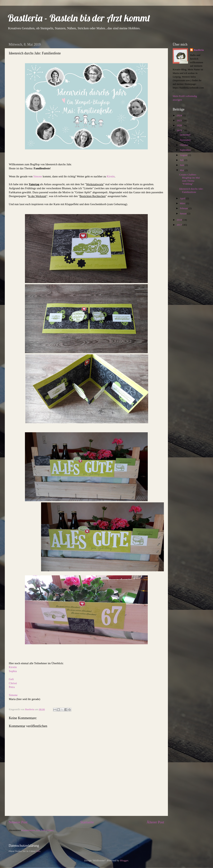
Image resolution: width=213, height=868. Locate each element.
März (183, 203)
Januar (184, 213)
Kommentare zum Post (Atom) (38, 830)
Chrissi (13, 683)
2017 (180, 225)
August (184, 155)
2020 (180, 125)
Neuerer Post (18, 822)
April (183, 198)
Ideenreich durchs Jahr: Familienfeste (191, 190)
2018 (180, 220)
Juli (182, 160)
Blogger (124, 860)
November (186, 140)
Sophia (13, 671)
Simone (38, 176)
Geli (11, 679)
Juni (182, 165)
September (186, 150)
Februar (184, 208)
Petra (12, 687)
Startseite (87, 822)
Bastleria (199, 50)
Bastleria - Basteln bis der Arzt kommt (79, 18)
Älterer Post (155, 822)
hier (38, 851)
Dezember (185, 135)
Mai (182, 170)
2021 (180, 120)
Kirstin (111, 176)
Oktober (184, 145)
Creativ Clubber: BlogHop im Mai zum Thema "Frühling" (189, 179)
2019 (180, 130)
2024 (180, 115)
